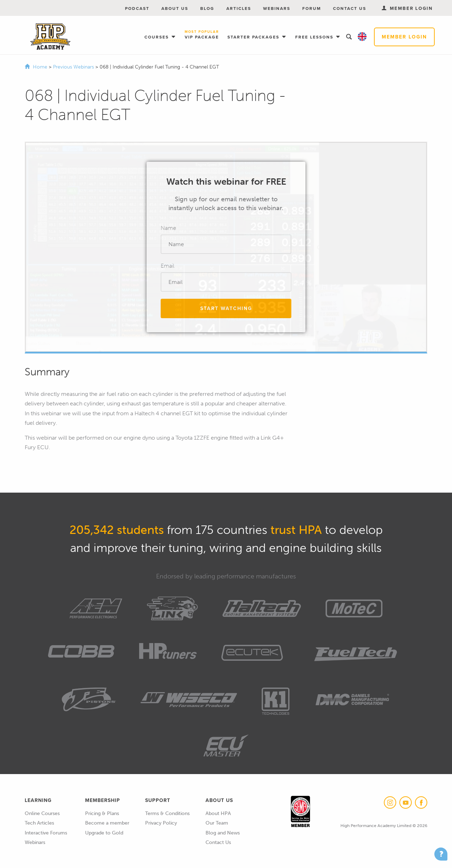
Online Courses (42, 813)
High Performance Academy (50, 37)
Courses (157, 37)
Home (40, 67)
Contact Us (350, 8)
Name (168, 228)
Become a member (107, 823)
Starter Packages (254, 37)
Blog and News (223, 833)
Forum (312, 8)
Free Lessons (315, 37)
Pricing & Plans (102, 813)
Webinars (277, 8)
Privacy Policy (161, 823)
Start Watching (226, 308)
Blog (207, 8)
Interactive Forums (46, 833)
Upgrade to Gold (104, 833)
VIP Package (202, 35)
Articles (239, 8)
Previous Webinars (74, 67)
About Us (175, 8)
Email (168, 266)
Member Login (404, 37)
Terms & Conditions (167, 813)
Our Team (217, 823)
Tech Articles (39, 823)
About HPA (218, 813)
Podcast (137, 8)
